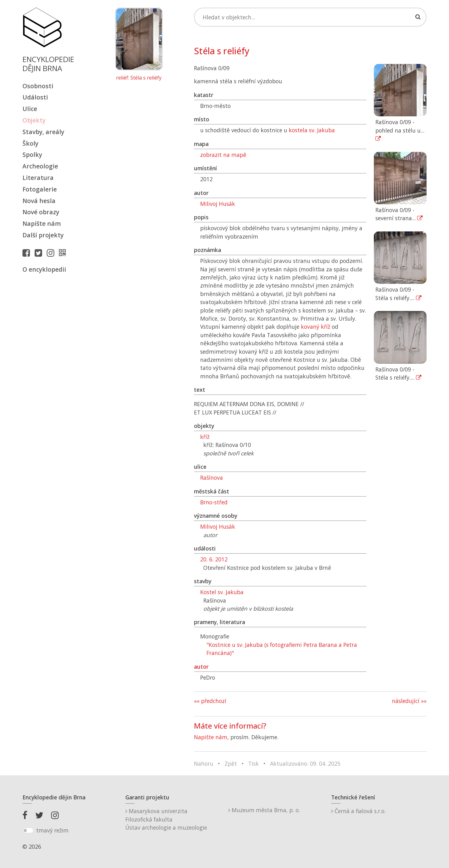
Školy (30, 143)
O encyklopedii (44, 269)
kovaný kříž (316, 327)
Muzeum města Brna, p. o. (264, 810)
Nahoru (204, 764)
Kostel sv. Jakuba (222, 592)
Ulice (30, 109)
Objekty (34, 120)
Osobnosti (38, 86)
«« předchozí (210, 701)
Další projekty (43, 235)
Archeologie (40, 166)
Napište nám (42, 223)
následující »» (409, 701)
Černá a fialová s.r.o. (358, 811)
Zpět (231, 764)
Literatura (38, 178)
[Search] (310, 17)
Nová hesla (39, 201)
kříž (205, 437)
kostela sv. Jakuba (312, 130)
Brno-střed (214, 502)
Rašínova (212, 478)
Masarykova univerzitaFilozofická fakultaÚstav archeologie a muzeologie (166, 819)
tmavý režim (52, 830)
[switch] (28, 831)
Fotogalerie (40, 189)
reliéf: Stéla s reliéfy (139, 78)
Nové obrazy (41, 212)
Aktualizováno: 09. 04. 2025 (305, 764)
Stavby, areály (43, 132)
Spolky (32, 155)
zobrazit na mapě (223, 155)
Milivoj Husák (218, 204)
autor (201, 667)
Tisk (253, 764)
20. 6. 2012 (214, 559)
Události (35, 97)
